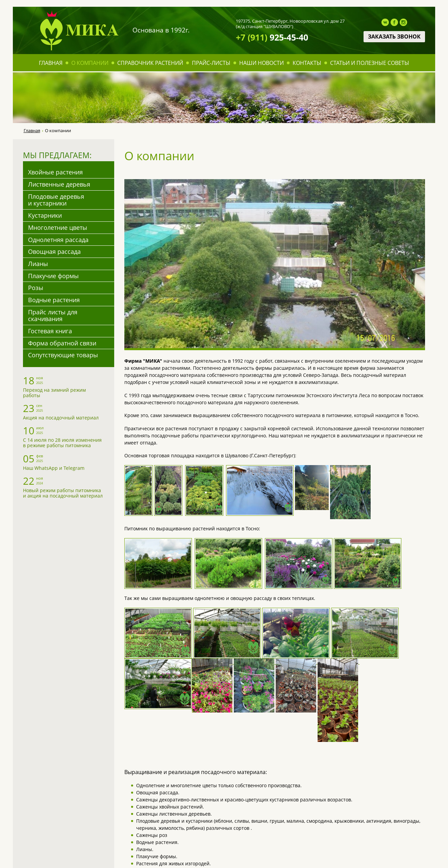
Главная (51, 63)
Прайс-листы (211, 63)
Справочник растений (150, 63)
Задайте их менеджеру (287, 738)
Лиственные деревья (59, 184)
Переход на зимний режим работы (54, 393)
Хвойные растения (55, 172)
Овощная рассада (54, 251)
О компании (90, 63)
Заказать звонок (394, 37)
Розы (36, 288)
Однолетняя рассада (58, 240)
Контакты (307, 63)
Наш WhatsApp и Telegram (54, 468)
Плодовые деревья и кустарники (56, 200)
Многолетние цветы (58, 227)
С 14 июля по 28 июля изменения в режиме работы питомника (62, 443)
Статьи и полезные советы (370, 63)
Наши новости (262, 63)
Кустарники (45, 215)
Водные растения (54, 300)
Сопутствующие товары (63, 355)
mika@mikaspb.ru (312, 824)
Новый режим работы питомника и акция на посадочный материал (63, 493)
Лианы (38, 264)
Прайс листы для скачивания (53, 316)
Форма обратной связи (62, 343)
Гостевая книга (50, 331)
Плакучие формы (53, 276)
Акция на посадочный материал (61, 418)
